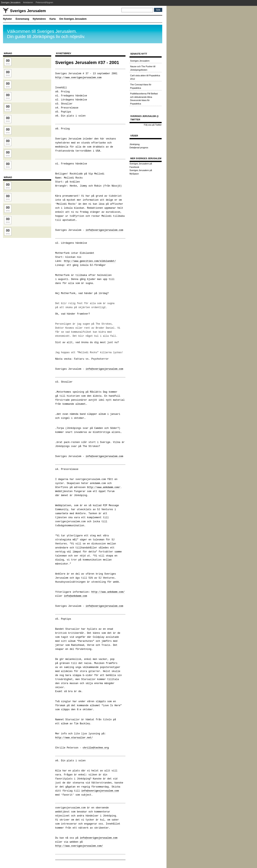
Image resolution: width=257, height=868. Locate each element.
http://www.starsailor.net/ (74, 738)
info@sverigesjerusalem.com (104, 230)
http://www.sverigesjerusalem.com (78, 78)
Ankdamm (28, 2)
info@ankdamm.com (75, 596)
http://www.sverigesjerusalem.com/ (79, 846)
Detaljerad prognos (139, 148)
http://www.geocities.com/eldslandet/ (90, 261)
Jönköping (135, 144)
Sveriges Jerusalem (11, 2)
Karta (53, 19)
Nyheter (8, 19)
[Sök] (137, 10)
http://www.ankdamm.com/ (104, 487)
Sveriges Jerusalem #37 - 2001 (87, 62)
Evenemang (22, 19)
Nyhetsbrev (39, 19)
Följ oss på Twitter (153, 125)
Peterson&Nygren (44, 2)
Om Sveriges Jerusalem (73, 19)
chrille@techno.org (96, 748)
